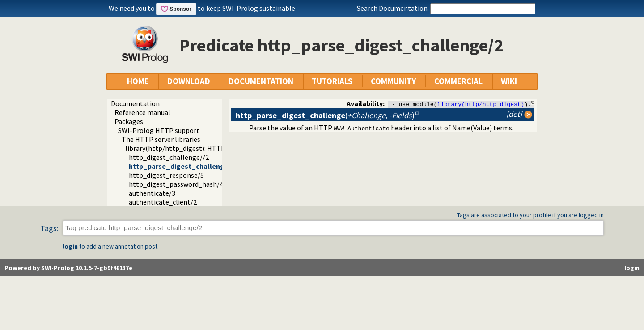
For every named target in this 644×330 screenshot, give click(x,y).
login (70, 246)
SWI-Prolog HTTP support (159, 130)
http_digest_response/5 (166, 175)
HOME (138, 81)
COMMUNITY (393, 81)
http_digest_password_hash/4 (176, 184)
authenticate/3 (152, 193)
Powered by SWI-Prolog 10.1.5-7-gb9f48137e (68, 268)
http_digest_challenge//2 (169, 157)
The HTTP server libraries (161, 139)
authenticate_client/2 (163, 202)
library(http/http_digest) (481, 104)
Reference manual (142, 112)
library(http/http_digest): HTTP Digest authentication (210, 148)
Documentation (135, 103)
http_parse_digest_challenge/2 (182, 166)
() (325, 115)
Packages (129, 121)
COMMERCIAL (458, 81)
